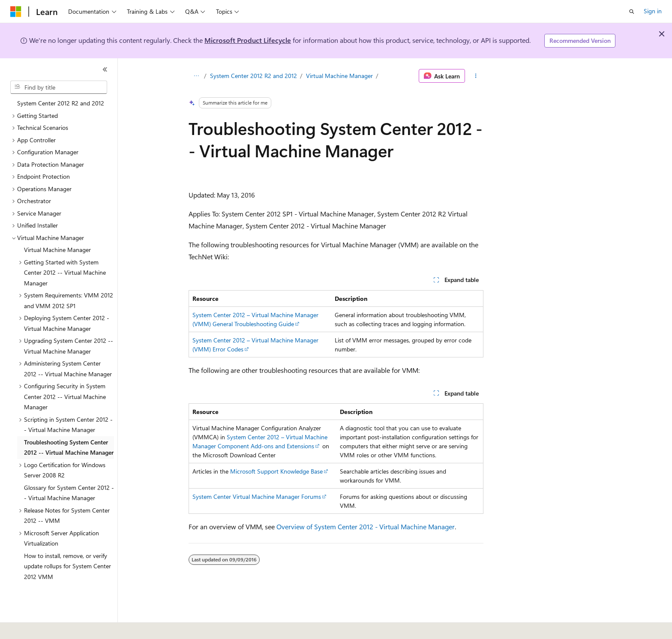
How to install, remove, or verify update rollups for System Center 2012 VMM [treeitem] (67, 566)
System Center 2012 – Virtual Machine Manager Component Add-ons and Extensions (260, 441)
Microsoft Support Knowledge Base (276, 471)
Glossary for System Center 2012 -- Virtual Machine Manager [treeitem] (69, 493)
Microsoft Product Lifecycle (248, 40)
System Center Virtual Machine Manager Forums (257, 496)
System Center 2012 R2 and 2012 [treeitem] (61, 103)
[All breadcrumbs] (196, 76)
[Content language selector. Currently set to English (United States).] (49, 627)
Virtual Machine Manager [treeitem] (57, 250)
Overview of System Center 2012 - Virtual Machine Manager (366, 526)
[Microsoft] (16, 12)
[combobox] (59, 87)
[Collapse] (105, 69)
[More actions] (476, 76)
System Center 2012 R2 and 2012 (253, 76)
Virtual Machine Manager (339, 76)
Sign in (653, 11)
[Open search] (632, 12)
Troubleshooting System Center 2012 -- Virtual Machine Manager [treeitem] (69, 447)
